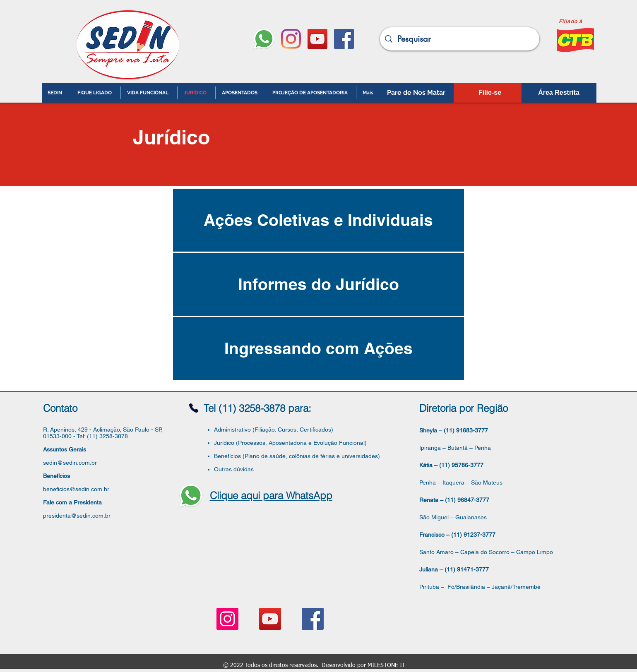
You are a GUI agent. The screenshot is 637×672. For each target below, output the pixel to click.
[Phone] (194, 408)
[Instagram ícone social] (227, 619)
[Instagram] (291, 39)
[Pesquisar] (460, 39)
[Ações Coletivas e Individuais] (318, 220)
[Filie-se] (490, 93)
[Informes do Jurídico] (318, 284)
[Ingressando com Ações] (318, 348)
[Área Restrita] (559, 93)
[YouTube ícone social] (317, 39)
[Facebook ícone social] (344, 39)
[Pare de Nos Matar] (416, 93)
